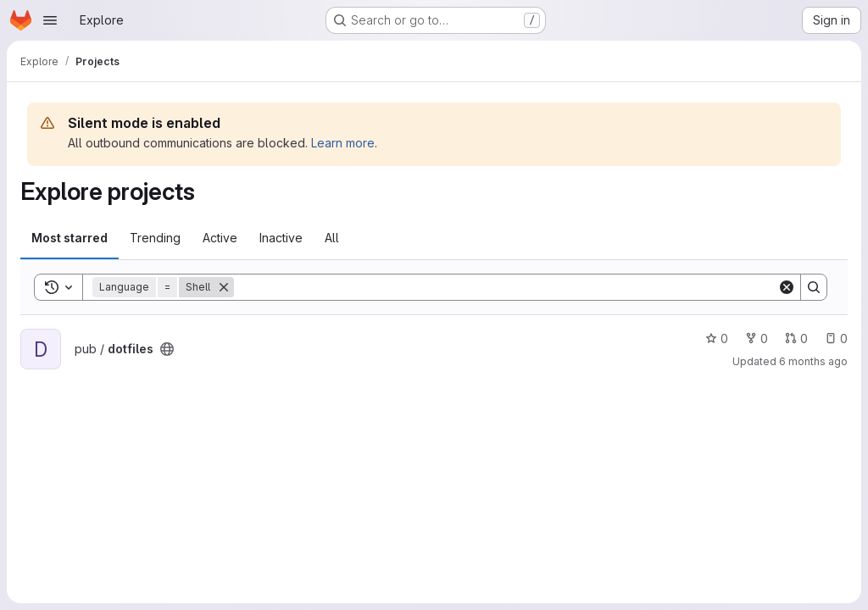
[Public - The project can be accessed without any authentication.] (167, 349)
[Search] (506, 287)
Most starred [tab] (70, 238)
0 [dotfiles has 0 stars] (717, 338)
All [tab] (332, 238)
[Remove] (224, 287)
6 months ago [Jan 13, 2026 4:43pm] (813, 361)
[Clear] (787, 287)
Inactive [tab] (281, 238)
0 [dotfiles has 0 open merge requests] (796, 338)
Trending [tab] (155, 238)
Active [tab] (220, 238)
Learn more (343, 143)
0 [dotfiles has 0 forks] (757, 338)
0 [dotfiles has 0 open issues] (836, 338)
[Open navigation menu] (50, 20)
